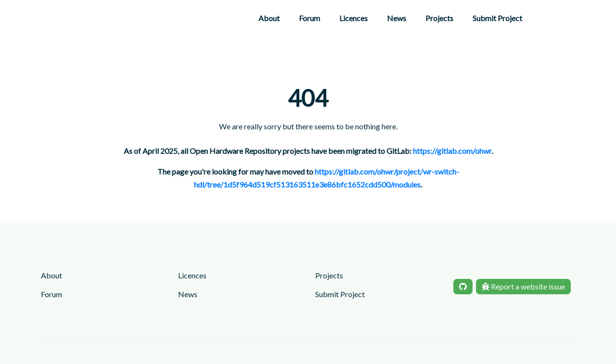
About (269, 18)
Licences (353, 18)
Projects (439, 18)
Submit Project (497, 18)
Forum (309, 18)
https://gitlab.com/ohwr (452, 151)
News (397, 18)
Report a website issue (523, 286)
